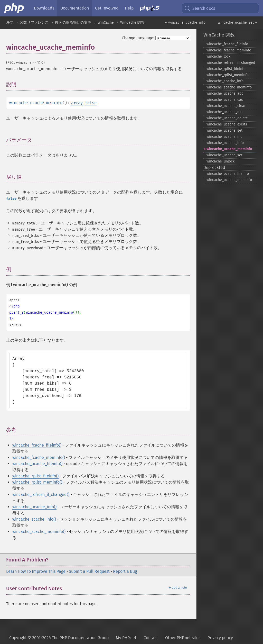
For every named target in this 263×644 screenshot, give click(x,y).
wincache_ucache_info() (34, 507)
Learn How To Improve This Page (36, 571)
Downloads (44, 8)
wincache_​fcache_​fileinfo (227, 44)
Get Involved (107, 8)
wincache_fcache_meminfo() (39, 457)
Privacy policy (220, 638)
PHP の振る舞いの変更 (73, 22)
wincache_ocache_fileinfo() (37, 464)
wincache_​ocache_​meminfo (229, 180)
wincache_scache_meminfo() (39, 532)
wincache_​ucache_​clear (226, 106)
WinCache (106, 22)
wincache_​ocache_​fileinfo (228, 174)
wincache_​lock (218, 56)
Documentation (75, 8)
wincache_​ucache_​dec (225, 112)
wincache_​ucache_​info (225, 143)
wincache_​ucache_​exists (227, 124)
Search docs (200, 8)
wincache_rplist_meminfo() (37, 482)
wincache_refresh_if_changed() (41, 495)
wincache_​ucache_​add (225, 93)
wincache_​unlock (220, 161)
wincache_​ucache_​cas (225, 100)
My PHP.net (126, 638)
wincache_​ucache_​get (224, 130)
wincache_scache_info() (34, 519)
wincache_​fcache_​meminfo (229, 50)
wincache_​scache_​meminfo (229, 87)
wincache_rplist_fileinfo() (35, 476)
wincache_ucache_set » (237, 22)
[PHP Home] (14, 8)
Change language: (138, 38)
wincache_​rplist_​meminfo (228, 75)
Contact (151, 638)
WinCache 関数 (132, 22)
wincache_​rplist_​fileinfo (226, 69)
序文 (10, 22)
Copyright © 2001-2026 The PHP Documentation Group (59, 638)
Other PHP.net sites (183, 638)
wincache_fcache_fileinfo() (37, 445)
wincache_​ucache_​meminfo (229, 149)
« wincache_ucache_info (185, 22)
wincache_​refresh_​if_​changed (231, 63)
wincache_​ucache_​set (224, 155)
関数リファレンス (34, 22)
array (77, 103)
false (91, 103)
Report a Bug (125, 571)
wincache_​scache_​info (225, 81)
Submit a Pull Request (89, 571)
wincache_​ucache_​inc (224, 137)
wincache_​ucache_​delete (227, 118)
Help (129, 8)
